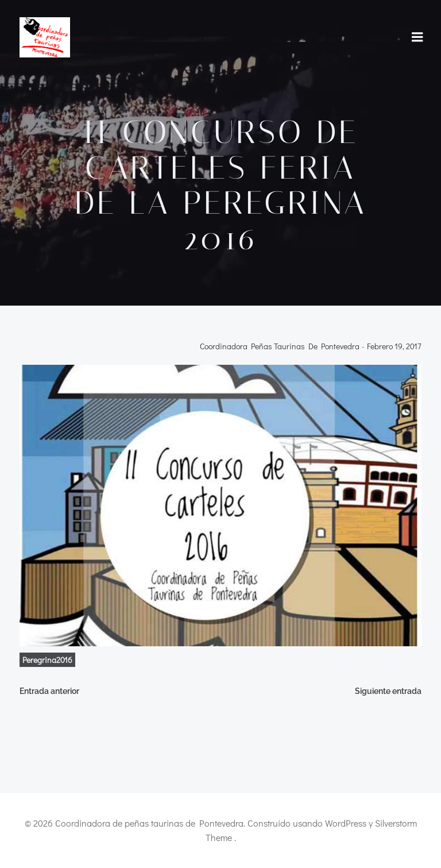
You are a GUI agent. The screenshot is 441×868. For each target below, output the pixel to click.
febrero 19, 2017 (394, 347)
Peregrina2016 (47, 660)
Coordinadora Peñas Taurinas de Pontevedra (280, 347)
